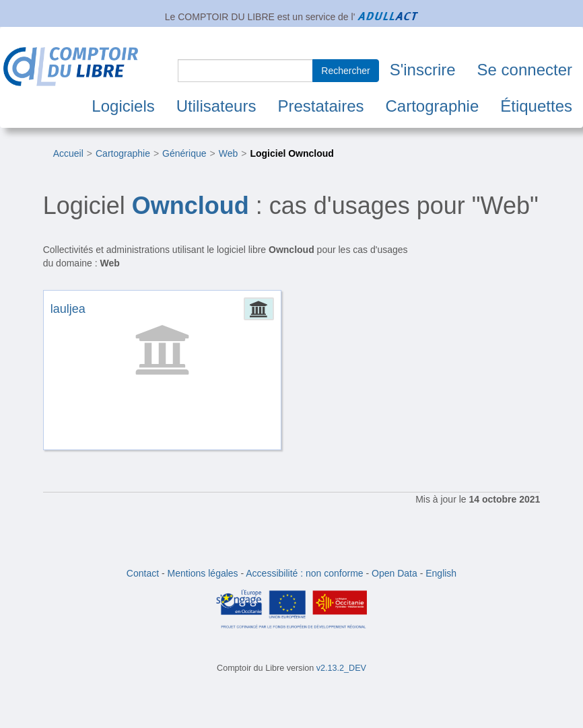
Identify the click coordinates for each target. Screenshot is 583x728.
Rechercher (345, 71)
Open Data (395, 573)
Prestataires (320, 106)
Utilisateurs (216, 106)
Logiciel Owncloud (291, 153)
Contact (143, 573)
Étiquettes (536, 106)
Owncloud (191, 206)
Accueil (68, 153)
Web (229, 153)
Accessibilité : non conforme (304, 573)
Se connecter (525, 70)
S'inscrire (423, 70)
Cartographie (433, 106)
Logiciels (123, 106)
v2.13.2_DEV (341, 668)
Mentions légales (203, 573)
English (441, 573)
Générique (184, 153)
